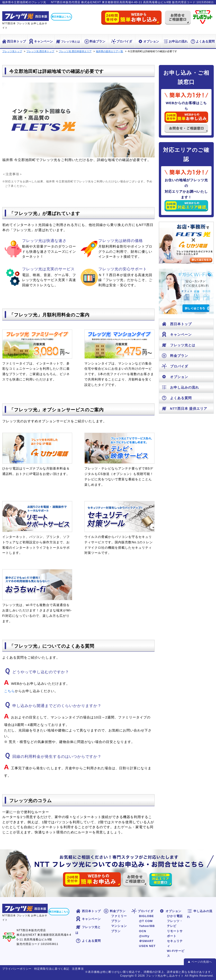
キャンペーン (41, 41)
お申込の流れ (175, 41)
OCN (143, 931)
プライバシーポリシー (17, 969)
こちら (9, 691)
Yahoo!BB (147, 926)
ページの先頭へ (202, 962)
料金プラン (95, 41)
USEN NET (147, 946)
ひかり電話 (175, 916)
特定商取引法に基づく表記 (52, 969)
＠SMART (146, 941)
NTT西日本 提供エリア (184, 408)
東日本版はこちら (61, 17)
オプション (148, 41)
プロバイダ (121, 41)
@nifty (144, 936)
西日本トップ (14, 41)
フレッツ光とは (68, 42)
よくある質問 (202, 41)
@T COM (146, 921)
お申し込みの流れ (180, 387)
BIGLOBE (146, 916)
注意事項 (78, 969)
